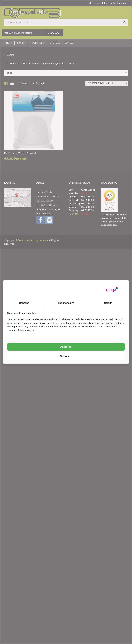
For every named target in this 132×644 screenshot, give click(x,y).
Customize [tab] (66, 356)
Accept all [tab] (66, 347)
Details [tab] (108, 303)
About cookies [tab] (66, 303)
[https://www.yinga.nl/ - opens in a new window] (112, 290)
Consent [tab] (24, 303)
